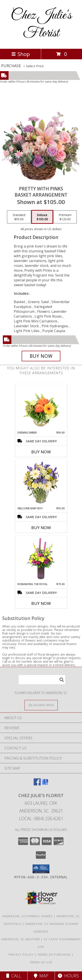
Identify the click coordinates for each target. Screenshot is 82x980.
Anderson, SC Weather (21, 939)
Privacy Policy (21, 955)
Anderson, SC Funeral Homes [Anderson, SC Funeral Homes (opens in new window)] (27, 916)
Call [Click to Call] (14, 976)
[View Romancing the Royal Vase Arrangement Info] (41, 559)
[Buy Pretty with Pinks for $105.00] (41, 356)
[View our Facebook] (37, 784)
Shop (21, 54)
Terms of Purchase (54, 955)
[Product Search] (42, 680)
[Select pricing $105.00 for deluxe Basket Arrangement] (42, 217)
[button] (41, 869)
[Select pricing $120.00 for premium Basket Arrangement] (65, 217)
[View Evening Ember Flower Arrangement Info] (41, 407)
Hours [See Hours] (68, 976)
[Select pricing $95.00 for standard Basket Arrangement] (19, 217)
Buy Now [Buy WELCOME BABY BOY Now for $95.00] (41, 528)
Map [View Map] (41, 976)
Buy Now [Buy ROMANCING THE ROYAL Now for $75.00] (41, 603)
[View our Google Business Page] (45, 784)
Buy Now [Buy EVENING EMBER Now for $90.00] (41, 452)
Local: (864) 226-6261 (41, 818)
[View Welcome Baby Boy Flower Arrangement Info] (41, 483)
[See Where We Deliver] (41, 705)
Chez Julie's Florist (41, 24)
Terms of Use (41, 962)
